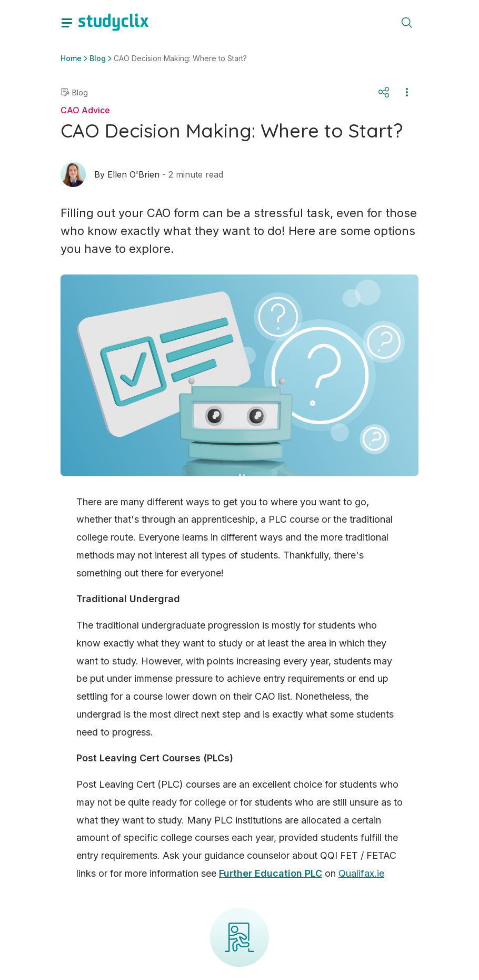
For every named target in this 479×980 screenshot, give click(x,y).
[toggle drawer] (67, 22)
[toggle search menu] (407, 22)
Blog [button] (98, 58)
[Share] (384, 92)
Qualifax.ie (361, 873)
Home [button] (71, 58)
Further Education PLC (271, 873)
